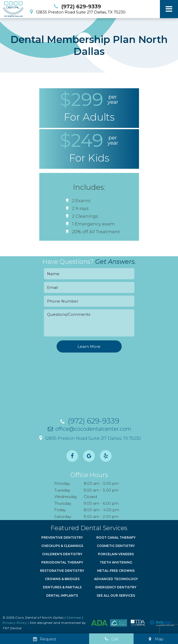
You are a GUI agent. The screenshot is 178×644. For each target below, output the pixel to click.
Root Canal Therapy (116, 537)
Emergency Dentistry (116, 587)
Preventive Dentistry (62, 537)
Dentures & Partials (62, 587)
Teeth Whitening (116, 562)
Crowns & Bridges (62, 579)
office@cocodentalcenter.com (89, 429)
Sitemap (74, 617)
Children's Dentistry (62, 554)
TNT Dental (12, 628)
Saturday (63, 517)
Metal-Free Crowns (116, 571)
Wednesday (66, 497)
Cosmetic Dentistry (116, 546)
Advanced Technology (116, 579)
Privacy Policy (15, 623)
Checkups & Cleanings (62, 546)
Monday (62, 483)
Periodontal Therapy (62, 562)
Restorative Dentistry (62, 571)
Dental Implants (62, 595)
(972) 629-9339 (77, 6)
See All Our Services (116, 595)
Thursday (63, 503)
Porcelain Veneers (116, 554)
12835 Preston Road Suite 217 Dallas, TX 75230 (77, 12)
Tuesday (62, 490)
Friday (60, 510)
